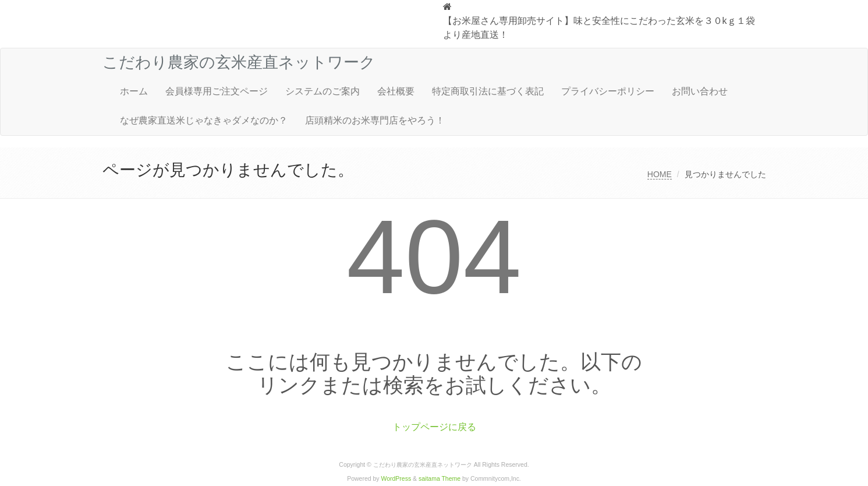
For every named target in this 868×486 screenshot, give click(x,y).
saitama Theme (440, 479)
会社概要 (396, 91)
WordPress (396, 479)
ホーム (134, 91)
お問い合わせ (700, 91)
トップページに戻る (434, 427)
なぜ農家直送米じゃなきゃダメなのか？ (204, 120)
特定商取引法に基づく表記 (488, 91)
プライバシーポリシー (608, 91)
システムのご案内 (323, 91)
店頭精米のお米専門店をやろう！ (375, 120)
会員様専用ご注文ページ (217, 91)
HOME (660, 174)
